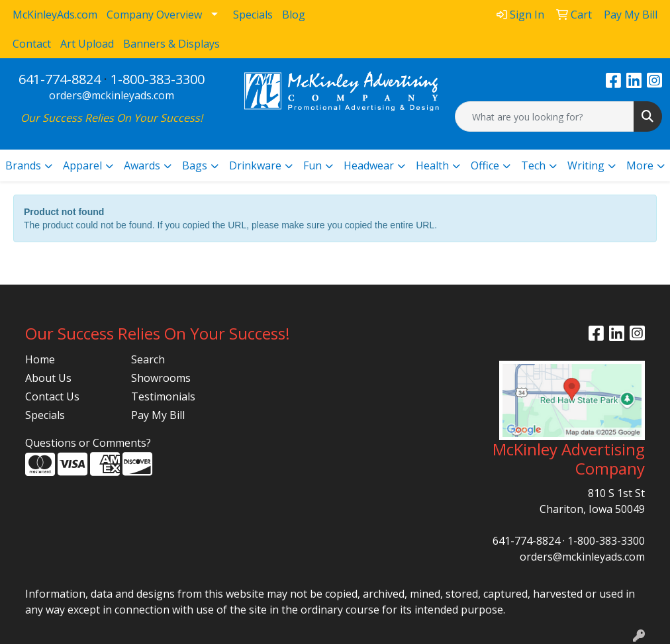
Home (40, 359)
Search (148, 359)
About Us (48, 378)
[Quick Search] (545, 116)
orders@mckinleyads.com (112, 95)
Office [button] (485, 165)
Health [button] (432, 165)
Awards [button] (142, 165)
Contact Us (52, 396)
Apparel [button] (82, 165)
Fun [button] (312, 165)
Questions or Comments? (88, 443)
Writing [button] (586, 165)
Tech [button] (533, 165)
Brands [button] (23, 165)
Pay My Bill (158, 415)
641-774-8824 (60, 79)
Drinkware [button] (255, 165)
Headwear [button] (369, 165)
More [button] (640, 165)
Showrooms (161, 378)
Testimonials (163, 396)
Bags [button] (195, 165)
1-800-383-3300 (158, 79)
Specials (45, 415)
